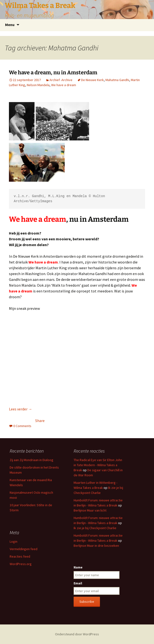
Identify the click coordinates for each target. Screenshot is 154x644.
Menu (10, 25)
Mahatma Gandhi (117, 80)
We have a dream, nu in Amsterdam (53, 73)
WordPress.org (21, 564)
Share (40, 421)
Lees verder (21, 409)
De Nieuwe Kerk (92, 80)
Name (78, 567)
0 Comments (22, 426)
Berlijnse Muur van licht (90, 510)
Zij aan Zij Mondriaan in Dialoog (31, 460)
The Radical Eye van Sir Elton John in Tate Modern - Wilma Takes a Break (98, 465)
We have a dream (64, 85)
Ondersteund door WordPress (77, 634)
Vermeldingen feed (24, 549)
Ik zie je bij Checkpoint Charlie (95, 528)
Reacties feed (20, 556)
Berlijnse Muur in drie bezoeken (96, 546)
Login (14, 541)
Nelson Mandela (38, 85)
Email (78, 583)
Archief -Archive (61, 80)
